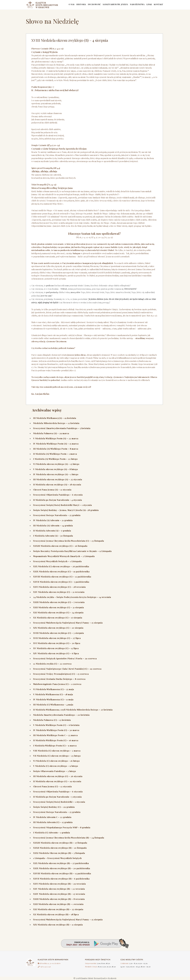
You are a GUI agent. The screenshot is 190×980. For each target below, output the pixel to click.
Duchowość (90, 5)
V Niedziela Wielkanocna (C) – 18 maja (53, 694)
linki (148, 5)
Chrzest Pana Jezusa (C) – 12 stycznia (52, 786)
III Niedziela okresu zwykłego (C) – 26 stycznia (58, 776)
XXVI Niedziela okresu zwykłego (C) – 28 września (59, 587)
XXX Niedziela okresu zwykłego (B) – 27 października (61, 863)
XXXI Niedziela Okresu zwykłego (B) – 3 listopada (59, 853)
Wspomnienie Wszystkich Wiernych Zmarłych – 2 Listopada (64, 556)
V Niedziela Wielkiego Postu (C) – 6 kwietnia (56, 725)
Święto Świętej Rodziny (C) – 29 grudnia (54, 807)
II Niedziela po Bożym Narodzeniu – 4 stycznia (58, 500)
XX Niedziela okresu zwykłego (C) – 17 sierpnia (58, 618)
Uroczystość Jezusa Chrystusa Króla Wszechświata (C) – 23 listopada (69, 541)
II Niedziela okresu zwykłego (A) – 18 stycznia (57, 485)
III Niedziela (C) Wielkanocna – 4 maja (53, 705)
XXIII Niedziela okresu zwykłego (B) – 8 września (59, 899)
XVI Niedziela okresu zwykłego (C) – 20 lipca (57, 643)
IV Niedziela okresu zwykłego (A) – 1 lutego (56, 474)
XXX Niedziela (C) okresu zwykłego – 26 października (61, 566)
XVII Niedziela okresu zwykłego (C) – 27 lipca (57, 638)
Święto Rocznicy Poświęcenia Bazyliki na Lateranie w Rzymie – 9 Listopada (72, 551)
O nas (66, 5)
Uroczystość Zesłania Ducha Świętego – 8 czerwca (59, 679)
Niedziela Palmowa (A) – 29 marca (51, 433)
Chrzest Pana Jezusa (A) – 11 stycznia (52, 490)
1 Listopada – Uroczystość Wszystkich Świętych (57, 858)
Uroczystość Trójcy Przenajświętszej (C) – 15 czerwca (61, 674)
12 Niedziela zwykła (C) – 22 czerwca (52, 664)
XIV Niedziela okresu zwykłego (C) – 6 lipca (56, 653)
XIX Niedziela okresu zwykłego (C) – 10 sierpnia (58, 628)
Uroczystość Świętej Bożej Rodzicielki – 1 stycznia (59, 802)
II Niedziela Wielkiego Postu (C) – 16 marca (56, 740)
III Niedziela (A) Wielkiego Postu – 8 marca (56, 449)
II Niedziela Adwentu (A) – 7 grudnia (52, 531)
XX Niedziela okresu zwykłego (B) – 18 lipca (56, 914)
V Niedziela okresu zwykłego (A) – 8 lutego (56, 469)
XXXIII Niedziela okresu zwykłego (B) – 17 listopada (60, 843)
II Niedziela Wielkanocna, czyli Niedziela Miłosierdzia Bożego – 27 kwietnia (73, 710)
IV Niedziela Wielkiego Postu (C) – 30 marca (56, 730)
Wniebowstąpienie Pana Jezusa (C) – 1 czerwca (57, 684)
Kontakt (158, 5)
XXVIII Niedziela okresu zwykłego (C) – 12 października (62, 577)
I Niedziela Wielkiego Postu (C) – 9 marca (55, 746)
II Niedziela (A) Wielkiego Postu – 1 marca (55, 454)
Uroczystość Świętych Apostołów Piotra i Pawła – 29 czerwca (65, 658)
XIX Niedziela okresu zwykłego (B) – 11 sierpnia (58, 925)
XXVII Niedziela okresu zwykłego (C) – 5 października (61, 582)
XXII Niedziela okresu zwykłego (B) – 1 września (58, 904)
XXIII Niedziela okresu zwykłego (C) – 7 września (59, 602)
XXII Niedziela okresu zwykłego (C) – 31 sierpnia (59, 607)
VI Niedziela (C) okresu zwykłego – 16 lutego (56, 761)
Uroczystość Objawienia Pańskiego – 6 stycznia (58, 495)
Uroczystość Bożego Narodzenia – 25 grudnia (57, 515)
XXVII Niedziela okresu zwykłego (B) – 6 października (61, 879)
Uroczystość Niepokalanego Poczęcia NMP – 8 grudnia (62, 827)
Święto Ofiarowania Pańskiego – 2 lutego (55, 771)
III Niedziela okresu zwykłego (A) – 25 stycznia (58, 479)
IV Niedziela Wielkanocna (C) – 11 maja (53, 699)
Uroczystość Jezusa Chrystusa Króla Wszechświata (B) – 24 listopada (69, 838)
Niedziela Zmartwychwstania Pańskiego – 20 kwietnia (61, 715)
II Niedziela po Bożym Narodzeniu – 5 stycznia (57, 797)
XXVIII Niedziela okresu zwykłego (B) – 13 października (62, 873)
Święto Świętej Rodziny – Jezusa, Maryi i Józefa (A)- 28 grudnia (66, 510)
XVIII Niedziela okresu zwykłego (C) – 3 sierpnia (59, 633)
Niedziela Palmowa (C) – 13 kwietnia (52, 720)
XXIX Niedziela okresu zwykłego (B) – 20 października (62, 868)
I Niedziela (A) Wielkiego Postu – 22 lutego (55, 459)
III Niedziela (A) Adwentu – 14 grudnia (53, 526)
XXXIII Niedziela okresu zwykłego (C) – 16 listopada (60, 546)
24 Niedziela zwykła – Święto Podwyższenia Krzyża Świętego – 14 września (72, 597)
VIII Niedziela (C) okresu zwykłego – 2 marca (57, 751)
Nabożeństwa (135, 5)
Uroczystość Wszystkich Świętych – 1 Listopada (57, 561)
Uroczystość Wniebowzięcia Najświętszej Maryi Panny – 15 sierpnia (68, 623)
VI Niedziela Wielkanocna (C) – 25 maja (54, 689)
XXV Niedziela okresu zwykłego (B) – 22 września (59, 889)
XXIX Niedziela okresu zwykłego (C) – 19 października (61, 572)
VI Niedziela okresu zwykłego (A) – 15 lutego (56, 464)
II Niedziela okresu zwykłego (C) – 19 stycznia (57, 781)
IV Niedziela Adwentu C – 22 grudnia (52, 817)
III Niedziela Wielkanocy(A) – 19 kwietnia (55, 418)
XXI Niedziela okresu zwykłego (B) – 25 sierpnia (58, 909)
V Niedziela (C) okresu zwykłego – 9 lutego (56, 766)
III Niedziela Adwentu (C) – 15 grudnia (53, 822)
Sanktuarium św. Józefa (112, 5)
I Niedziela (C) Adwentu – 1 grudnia (52, 833)
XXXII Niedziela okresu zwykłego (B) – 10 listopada (60, 848)
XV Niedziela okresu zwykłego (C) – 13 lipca (56, 648)
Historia (76, 5)
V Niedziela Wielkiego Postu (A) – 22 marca (56, 438)
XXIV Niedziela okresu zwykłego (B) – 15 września (59, 894)
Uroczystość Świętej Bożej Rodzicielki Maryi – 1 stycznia (63, 505)
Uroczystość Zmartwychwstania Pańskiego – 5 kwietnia (62, 428)
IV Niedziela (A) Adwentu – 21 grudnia (53, 520)
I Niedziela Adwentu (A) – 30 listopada (53, 536)
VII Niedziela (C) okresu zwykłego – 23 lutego (57, 756)
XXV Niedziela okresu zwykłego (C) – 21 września (59, 592)
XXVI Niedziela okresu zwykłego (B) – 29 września (59, 884)
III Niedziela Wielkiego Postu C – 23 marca (55, 735)
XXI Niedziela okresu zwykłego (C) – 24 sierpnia (58, 613)
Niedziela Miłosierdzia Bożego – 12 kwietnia (56, 423)
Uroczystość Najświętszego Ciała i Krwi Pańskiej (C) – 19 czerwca (67, 669)
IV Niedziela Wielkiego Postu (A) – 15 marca (56, 444)
